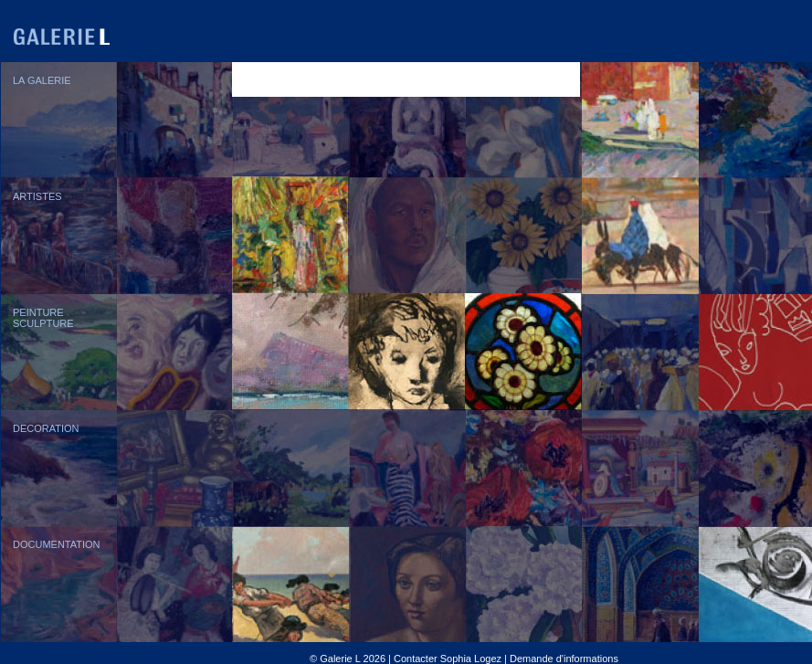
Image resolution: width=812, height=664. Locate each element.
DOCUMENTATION (57, 544)
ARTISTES (37, 196)
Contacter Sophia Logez (448, 659)
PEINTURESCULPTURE (43, 318)
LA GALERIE (42, 80)
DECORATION (46, 428)
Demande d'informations (564, 659)
